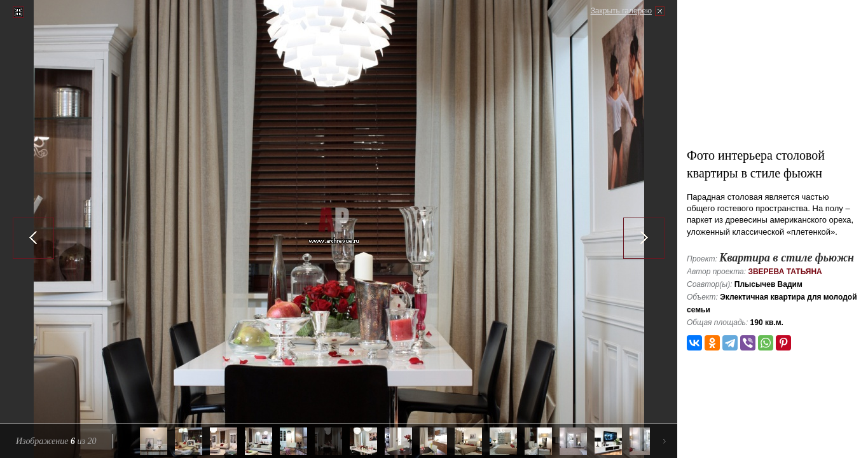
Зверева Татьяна (785, 272)
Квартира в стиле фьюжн (787, 258)
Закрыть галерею (621, 11)
